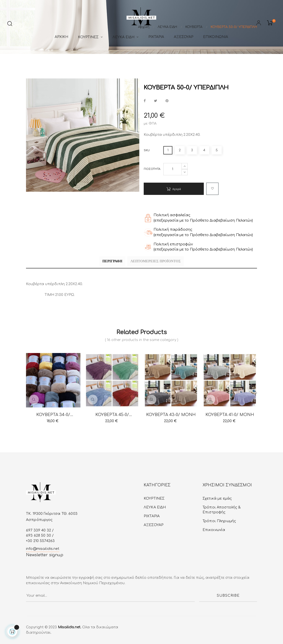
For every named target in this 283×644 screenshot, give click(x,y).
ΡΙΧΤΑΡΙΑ (152, 516)
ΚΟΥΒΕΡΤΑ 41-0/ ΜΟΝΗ (230, 415)
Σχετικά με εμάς (217, 499)
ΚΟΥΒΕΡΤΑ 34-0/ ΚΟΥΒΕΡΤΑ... (53, 415)
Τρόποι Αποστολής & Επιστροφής (222, 510)
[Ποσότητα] (173, 169)
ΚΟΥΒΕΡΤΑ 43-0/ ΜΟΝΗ (171, 415)
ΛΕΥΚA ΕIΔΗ (155, 507)
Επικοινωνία (214, 530)
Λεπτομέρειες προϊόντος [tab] (160, 262)
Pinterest (167, 101)
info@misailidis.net (43, 549)
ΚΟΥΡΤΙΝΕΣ (154, 499)
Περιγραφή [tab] (108, 262)
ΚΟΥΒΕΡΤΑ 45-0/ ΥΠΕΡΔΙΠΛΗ (112, 415)
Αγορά (174, 189)
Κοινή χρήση (145, 101)
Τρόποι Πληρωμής (219, 521)
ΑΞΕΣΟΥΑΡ (154, 525)
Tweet (156, 101)
